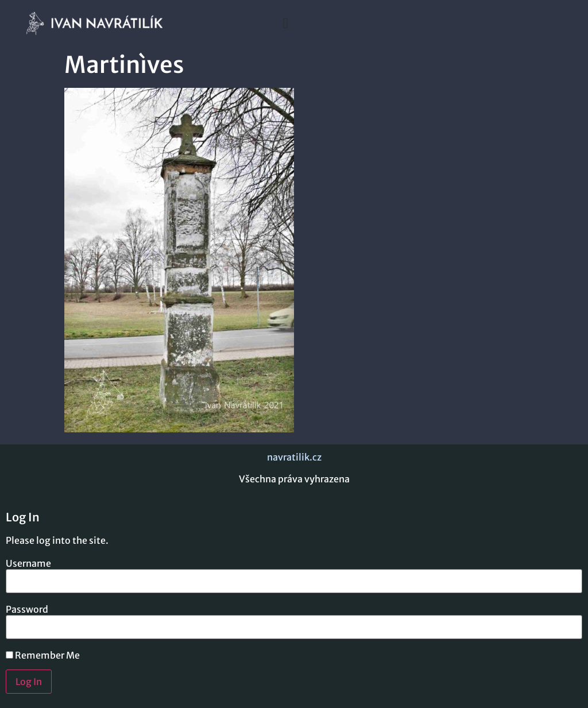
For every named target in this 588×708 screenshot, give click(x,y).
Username (28, 563)
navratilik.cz (294, 457)
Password (27, 609)
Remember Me (43, 655)
